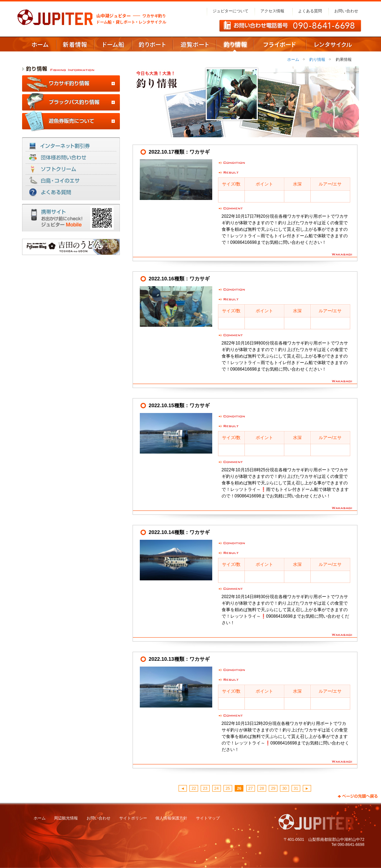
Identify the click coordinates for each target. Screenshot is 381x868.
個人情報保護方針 (171, 818)
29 (273, 788)
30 (284, 788)
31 (296, 788)
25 (228, 788)
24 (217, 788)
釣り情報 (317, 59)
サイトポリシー (133, 818)
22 (194, 788)
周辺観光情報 (66, 818)
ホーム (293, 59)
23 (205, 788)
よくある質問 (310, 11)
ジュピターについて (231, 11)
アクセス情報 (272, 11)
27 (251, 788)
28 (262, 788)
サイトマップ (208, 818)
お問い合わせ (346, 11)
